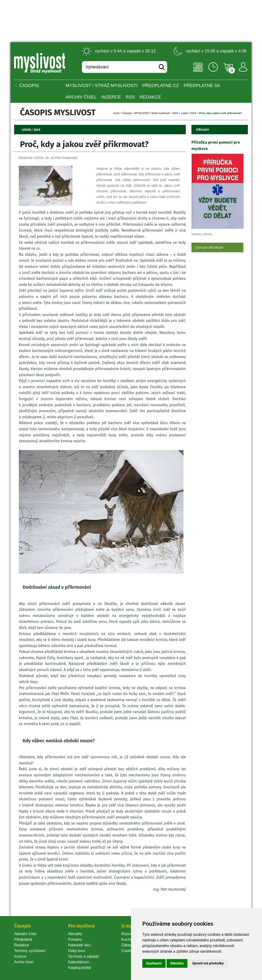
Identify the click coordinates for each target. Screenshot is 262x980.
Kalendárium (79, 962)
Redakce (150, 97)
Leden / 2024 (189, 113)
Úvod (116, 113)
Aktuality (75, 934)
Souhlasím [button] (154, 963)
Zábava (128, 945)
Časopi (127, 113)
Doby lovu (76, 951)
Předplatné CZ (161, 85)
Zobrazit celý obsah (209, 247)
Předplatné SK (202, 85)
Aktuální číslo (25, 934)
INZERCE (111, 97)
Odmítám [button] (177, 963)
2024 (175, 113)
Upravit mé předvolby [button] (208, 963)
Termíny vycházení (30, 951)
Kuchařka (129, 939)
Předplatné (23, 939)
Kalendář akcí (79, 945)
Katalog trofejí (80, 968)
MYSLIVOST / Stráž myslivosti (102, 85)
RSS (130, 97)
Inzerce (20, 956)
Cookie (128, 951)
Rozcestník (131, 934)
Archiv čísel (81, 97)
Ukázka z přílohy (202, 234)
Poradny (75, 939)
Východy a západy (83, 956)
